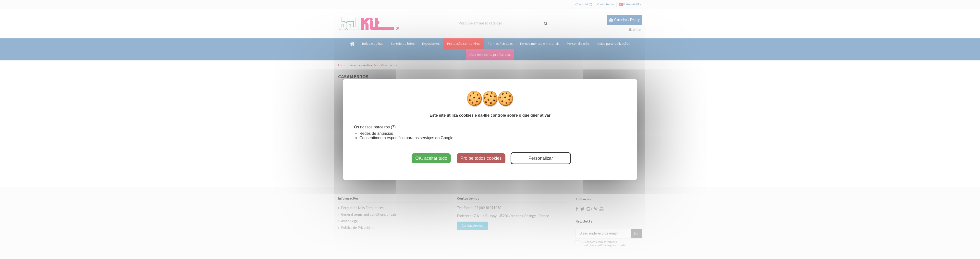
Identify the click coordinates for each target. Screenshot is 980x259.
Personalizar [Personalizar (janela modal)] (541, 158)
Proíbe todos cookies (481, 158)
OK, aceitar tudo (431, 158)
